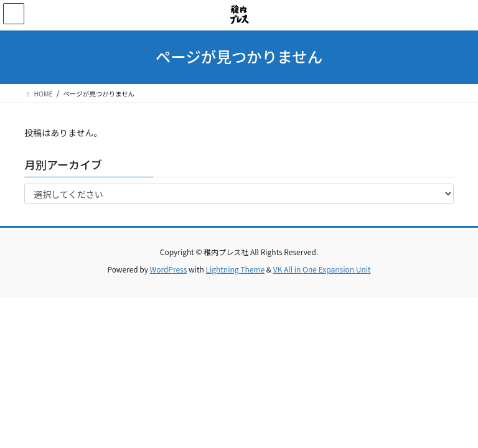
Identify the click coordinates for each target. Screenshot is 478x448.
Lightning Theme (235, 269)
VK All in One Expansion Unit (322, 269)
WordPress (169, 269)
